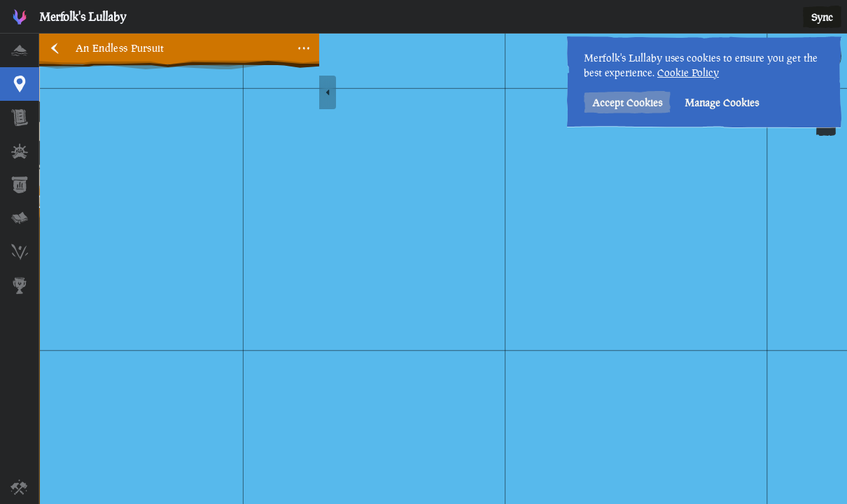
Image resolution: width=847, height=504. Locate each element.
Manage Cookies (722, 103)
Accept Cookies (627, 103)
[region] (443, 269)
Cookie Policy (688, 72)
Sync (822, 17)
